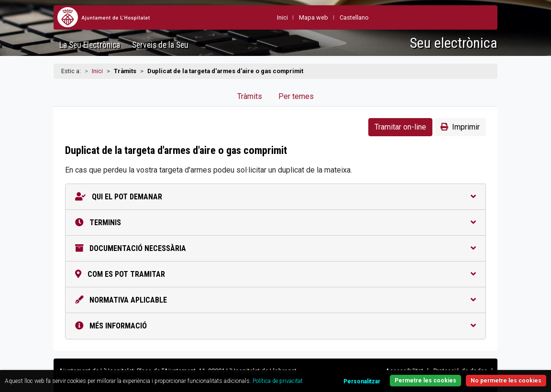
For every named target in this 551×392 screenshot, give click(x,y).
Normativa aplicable (275, 300)
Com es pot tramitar (275, 274)
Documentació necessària (275, 248)
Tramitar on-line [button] (400, 127)
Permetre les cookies (425, 381)
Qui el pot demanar (275, 197)
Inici (97, 71)
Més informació (275, 326)
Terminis (275, 223)
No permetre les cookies (506, 381)
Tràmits (250, 96)
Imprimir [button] (460, 127)
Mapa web (314, 17)
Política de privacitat (278, 381)
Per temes (296, 96)
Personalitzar (362, 381)
